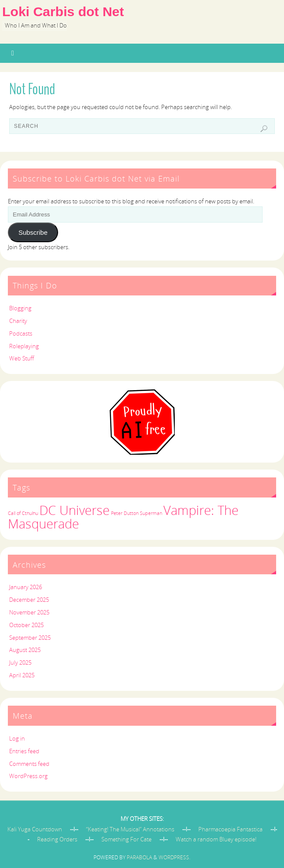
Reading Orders (57, 839)
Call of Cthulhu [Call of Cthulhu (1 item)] (23, 513)
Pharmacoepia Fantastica (230, 829)
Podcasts (21, 333)
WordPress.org (28, 776)
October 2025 (26, 625)
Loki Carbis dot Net (63, 11)
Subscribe (33, 232)
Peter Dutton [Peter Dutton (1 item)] (125, 513)
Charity (18, 321)
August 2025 (25, 650)
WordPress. (175, 857)
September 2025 (30, 638)
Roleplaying (24, 346)
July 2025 (20, 662)
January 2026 (26, 587)
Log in (17, 738)
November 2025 (29, 612)
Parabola (139, 857)
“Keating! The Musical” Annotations (130, 829)
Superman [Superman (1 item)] (151, 513)
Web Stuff (22, 358)
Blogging (20, 308)
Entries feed (24, 751)
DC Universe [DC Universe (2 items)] (74, 510)
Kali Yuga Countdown (35, 829)
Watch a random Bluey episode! (216, 839)
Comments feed (29, 764)
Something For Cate (126, 839)
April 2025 (22, 675)
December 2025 (29, 600)
